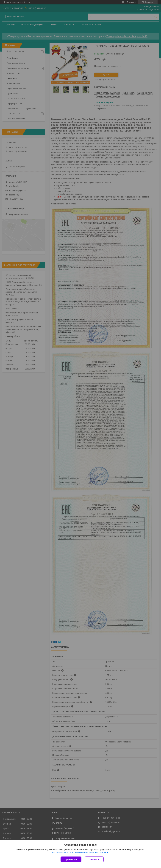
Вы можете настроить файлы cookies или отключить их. (79, 852)
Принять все (71, 859)
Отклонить (94, 859)
